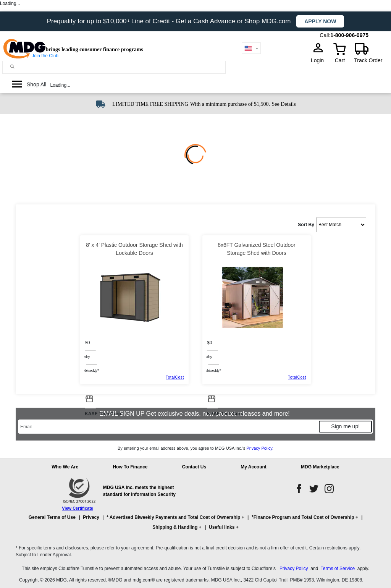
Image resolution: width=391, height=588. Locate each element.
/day (87, 356)
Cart (340, 60)
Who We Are (65, 467)
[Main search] (12, 67)
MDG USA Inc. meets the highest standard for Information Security (139, 491)
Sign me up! (345, 426)
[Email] (168, 427)
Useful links (222, 527)
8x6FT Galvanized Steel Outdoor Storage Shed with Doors (257, 249)
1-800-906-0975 (349, 35)
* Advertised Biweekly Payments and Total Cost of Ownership (173, 517)
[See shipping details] (284, 104)
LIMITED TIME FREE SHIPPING (150, 104)
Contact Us (194, 467)
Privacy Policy (259, 448)
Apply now (320, 21)
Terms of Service (338, 569)
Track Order (368, 60)
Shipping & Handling (175, 527)
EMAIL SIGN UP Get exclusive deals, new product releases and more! (195, 414)
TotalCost (175, 377)
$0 (87, 343)
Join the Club (45, 56)
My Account (254, 467)
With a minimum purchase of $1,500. (230, 104)
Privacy (91, 517)
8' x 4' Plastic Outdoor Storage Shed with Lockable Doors (134, 249)
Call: (325, 35)
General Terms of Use (52, 517)
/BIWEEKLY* (91, 370)
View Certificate (78, 508)
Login (320, 60)
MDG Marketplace (320, 467)
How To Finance (130, 467)
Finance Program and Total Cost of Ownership (303, 517)
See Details (284, 104)
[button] (195, 526)
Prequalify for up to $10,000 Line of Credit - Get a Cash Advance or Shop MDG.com (170, 21)
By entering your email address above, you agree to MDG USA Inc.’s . (195, 448)
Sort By (306, 225)
